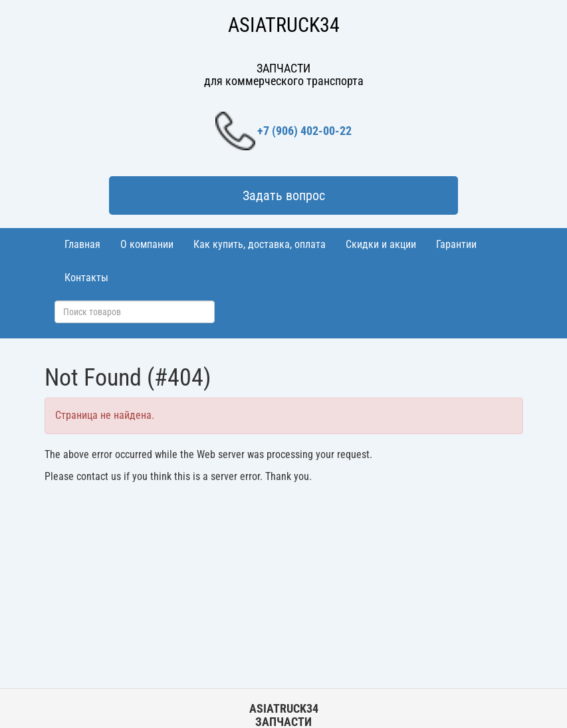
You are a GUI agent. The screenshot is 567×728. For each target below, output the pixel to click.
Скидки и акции (381, 244)
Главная (82, 244)
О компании (147, 244)
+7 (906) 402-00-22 (283, 131)
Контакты (86, 278)
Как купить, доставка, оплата (260, 244)
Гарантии (456, 244)
